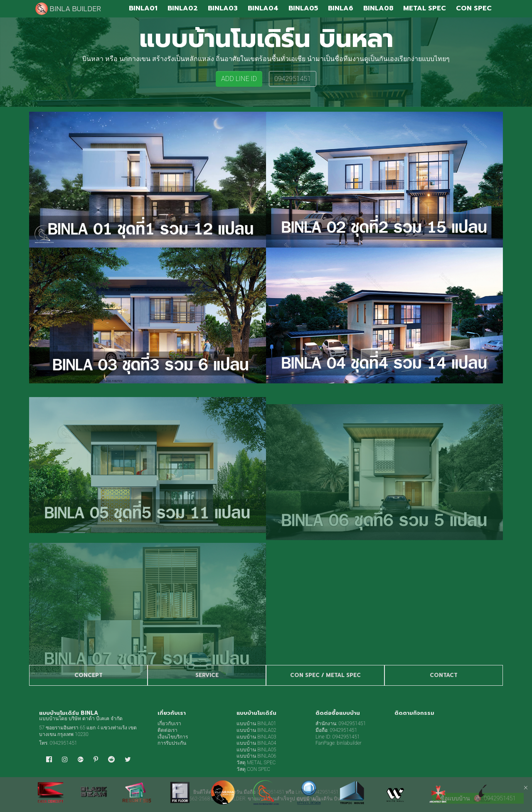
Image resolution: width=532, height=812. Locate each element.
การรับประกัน (172, 743)
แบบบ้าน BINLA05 (256, 750)
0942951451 (293, 79)
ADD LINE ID (239, 79)
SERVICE (207, 675)
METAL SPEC (343, 675)
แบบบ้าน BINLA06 (256, 756)
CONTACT (444, 675)
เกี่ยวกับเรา (169, 724)
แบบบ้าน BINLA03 (256, 737)
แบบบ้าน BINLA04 (256, 743)
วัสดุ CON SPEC (253, 769)
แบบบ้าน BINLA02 (256, 730)
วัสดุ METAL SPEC (256, 763)
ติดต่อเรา (167, 730)
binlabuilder (349, 743)
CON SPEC (305, 675)
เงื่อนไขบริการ (173, 737)
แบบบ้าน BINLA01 (256, 724)
